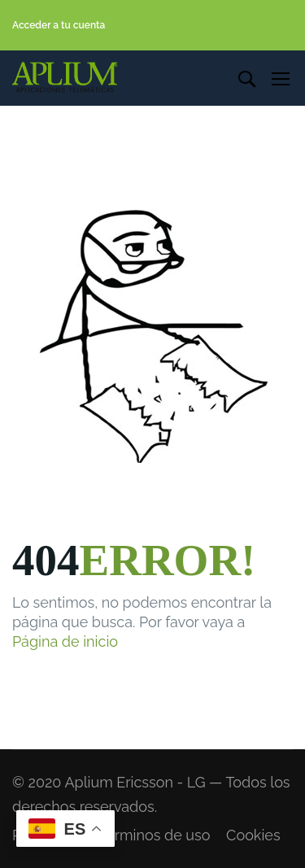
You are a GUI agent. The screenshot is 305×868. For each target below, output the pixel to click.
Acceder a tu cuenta (59, 25)
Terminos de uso (154, 835)
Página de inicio (65, 641)
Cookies (253, 835)
